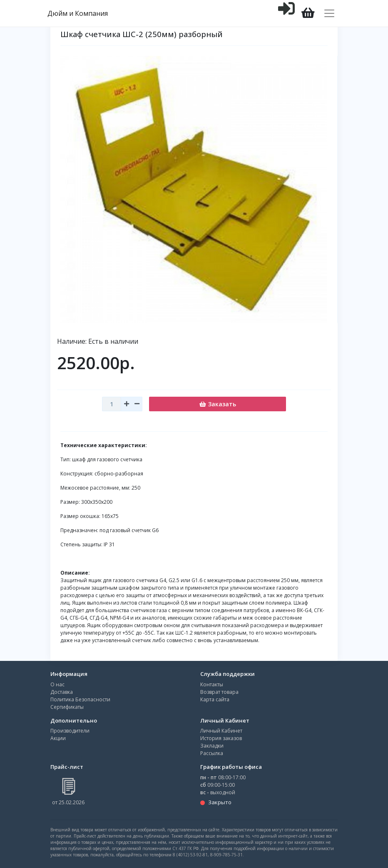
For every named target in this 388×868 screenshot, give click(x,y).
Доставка (62, 692)
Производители (70, 731)
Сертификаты (67, 707)
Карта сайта (215, 699)
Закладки (212, 746)
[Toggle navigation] (329, 13)
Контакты (212, 684)
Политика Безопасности (80, 699)
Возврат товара (219, 692)
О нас (57, 684)
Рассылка (212, 753)
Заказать (218, 404)
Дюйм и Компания (78, 13)
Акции (58, 738)
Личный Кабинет (221, 731)
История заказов (221, 738)
